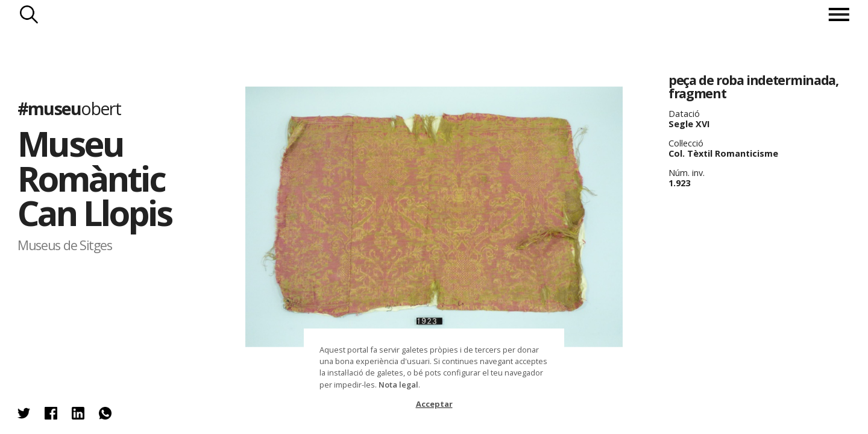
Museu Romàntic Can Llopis (94, 178)
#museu (69, 108)
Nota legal (398, 385)
